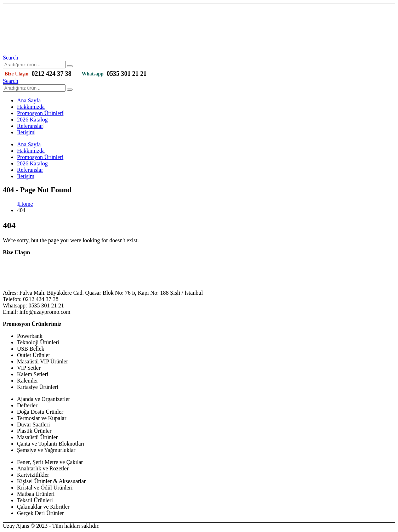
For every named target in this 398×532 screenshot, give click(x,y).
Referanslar (30, 126)
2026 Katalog (32, 120)
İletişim (26, 132)
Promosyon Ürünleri (40, 113)
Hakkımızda (31, 107)
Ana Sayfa (29, 100)
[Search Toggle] (11, 58)
